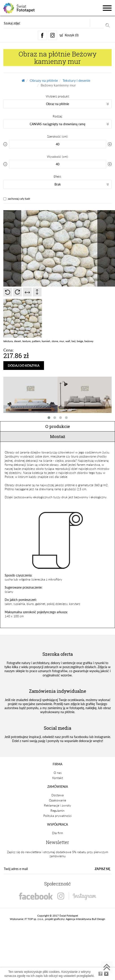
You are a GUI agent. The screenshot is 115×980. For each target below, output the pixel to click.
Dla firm (57, 833)
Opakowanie (57, 800)
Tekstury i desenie (76, 80)
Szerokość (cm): (58, 136)
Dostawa (57, 795)
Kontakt (58, 778)
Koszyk (69, 35)
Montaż (58, 436)
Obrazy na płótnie (44, 80)
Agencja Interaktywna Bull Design (86, 919)
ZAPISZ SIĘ (102, 869)
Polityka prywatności (57, 816)
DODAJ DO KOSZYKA (24, 366)
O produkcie (58, 426)
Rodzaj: (58, 116)
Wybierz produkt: (58, 96)
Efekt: (57, 176)
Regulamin (57, 811)
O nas (58, 773)
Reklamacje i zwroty (57, 805)
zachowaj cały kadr (19, 199)
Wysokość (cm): (58, 156)
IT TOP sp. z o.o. (34, 919)
